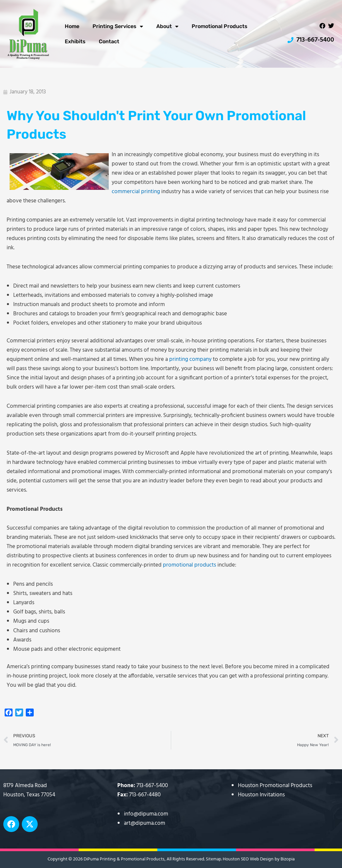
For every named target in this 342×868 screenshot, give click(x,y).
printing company (190, 359)
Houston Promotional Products (275, 786)
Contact (109, 41)
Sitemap (213, 859)
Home (72, 26)
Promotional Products (220, 26)
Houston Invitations (261, 795)
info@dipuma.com (146, 814)
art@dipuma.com (145, 823)
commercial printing (136, 192)
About (167, 26)
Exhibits (75, 41)
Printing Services (118, 26)
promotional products (190, 565)
